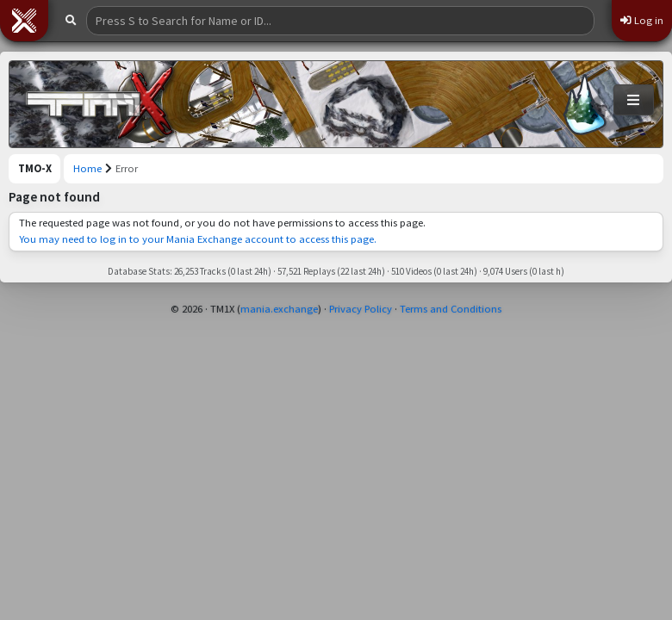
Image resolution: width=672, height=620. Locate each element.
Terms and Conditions (451, 309)
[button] (24, 21)
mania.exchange (279, 309)
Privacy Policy (361, 309)
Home (87, 168)
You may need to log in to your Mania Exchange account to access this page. (198, 239)
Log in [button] (642, 20)
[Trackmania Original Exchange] (100, 104)
